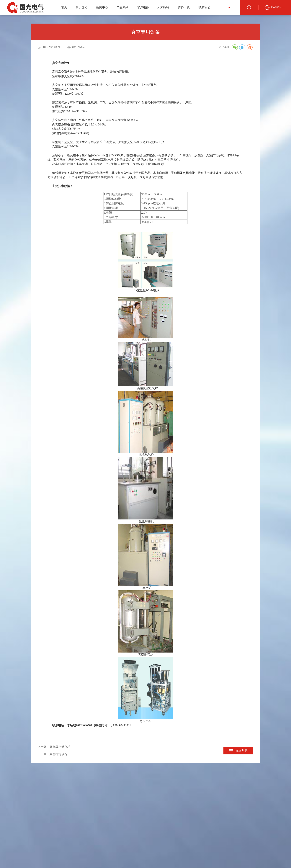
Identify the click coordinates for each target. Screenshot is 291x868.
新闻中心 (102, 7)
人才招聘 (163, 7)
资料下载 (184, 7)
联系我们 (204, 7)
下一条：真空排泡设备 (53, 754)
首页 (64, 7)
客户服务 (143, 7)
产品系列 (122, 7)
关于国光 (81, 7)
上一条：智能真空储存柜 (54, 747)
